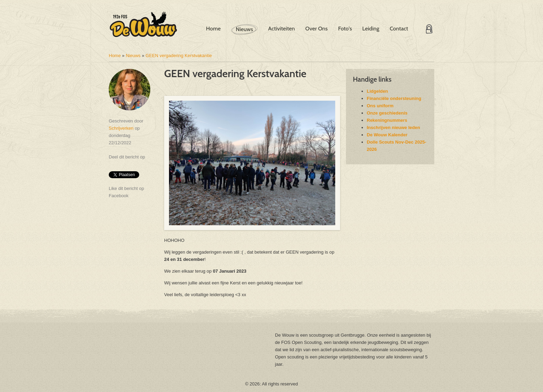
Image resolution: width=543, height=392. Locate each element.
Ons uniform (380, 106)
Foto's (345, 29)
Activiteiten (281, 29)
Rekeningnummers (387, 120)
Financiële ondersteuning (394, 98)
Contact (399, 29)
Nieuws (244, 29)
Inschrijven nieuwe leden (393, 127)
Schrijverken (121, 128)
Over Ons (316, 29)
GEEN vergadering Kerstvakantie (179, 56)
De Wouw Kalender (387, 135)
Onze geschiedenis (387, 113)
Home (213, 29)
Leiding (371, 29)
